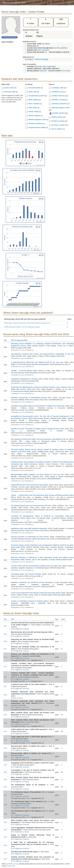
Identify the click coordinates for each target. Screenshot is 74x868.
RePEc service (13, 864)
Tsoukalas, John (58, 88)
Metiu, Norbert (33, 100)
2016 (5, 634)
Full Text (14, 629)
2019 (5, 705)
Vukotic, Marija (34, 112)
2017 (5, 649)
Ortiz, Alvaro (33, 108)
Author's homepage (41, 59)
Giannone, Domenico (59, 104)
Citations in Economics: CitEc (14, 3)
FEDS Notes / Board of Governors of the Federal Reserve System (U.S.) (28, 323)
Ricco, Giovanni (34, 104)
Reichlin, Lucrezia (58, 100)
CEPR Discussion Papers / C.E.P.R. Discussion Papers (22, 327)
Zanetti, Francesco (59, 96)
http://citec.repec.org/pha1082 (45, 67)
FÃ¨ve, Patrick (57, 129)
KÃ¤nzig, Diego (10, 92)
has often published (60, 48)
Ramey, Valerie (57, 117)
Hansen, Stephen (34, 116)
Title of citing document (20, 340)
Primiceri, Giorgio (58, 121)
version (28, 660)
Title (13, 619)
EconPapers (29, 59)
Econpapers (22, 350)
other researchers (43, 50)
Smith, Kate (33, 92)
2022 (5, 626)
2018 (5, 695)
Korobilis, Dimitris (59, 113)
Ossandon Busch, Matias (37, 127)
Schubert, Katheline (35, 124)
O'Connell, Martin (34, 88)
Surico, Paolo (10, 88)
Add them (43, 71)
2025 (5, 830)
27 (46, 52)
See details (46, 44)
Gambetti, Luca (57, 92)
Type (58, 619)
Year (6, 340)
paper (33, 350)
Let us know (66, 71)
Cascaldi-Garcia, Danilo (37, 96)
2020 (5, 772)
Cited (64, 619)
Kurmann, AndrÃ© (59, 125)
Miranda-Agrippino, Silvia (37, 120)
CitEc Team (11, 866)
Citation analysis (23, 629)
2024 (5, 757)
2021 (5, 657)
